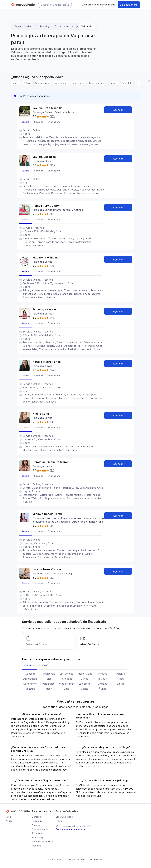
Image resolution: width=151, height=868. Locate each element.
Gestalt (113, 83)
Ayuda (9, 821)
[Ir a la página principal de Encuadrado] (23, 5)
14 (52, 526)
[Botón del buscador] (68, 5)
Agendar (118, 110)
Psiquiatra (37, 833)
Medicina (37, 845)
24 (52, 370)
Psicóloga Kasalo (44, 309)
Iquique (103, 678)
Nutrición (37, 825)
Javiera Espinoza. (45, 157)
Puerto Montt (85, 673)
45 (52, 318)
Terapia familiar (97, 83)
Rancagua (66, 678)
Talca (48, 678)
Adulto (16, 83)
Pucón (48, 688)
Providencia (48, 673)
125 (53, 116)
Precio (59, 821)
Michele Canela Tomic (48, 514)
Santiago (30, 673)
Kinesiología (38, 837)
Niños (27, 83)
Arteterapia (66, 26)
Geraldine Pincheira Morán (51, 462)
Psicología (46, 26)
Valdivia (121, 673)
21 (52, 470)
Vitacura (30, 688)
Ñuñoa (103, 688)
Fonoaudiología (40, 829)
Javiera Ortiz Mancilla (48, 108)
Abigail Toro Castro (46, 206)
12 (52, 578)
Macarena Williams (45, 258)
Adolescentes (42, 83)
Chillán (121, 683)
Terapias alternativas (43, 841)
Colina (85, 688)
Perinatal (126, 83)
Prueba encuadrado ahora (70, 829)
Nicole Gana (41, 414)
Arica (121, 678)
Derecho (37, 816)
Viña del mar (67, 683)
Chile (66, 688)
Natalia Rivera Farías (47, 362)
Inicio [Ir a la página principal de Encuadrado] (9, 816)
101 (53, 214)
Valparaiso (87, 26)
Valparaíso (48, 683)
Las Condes (67, 673)
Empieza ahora (129, 5)
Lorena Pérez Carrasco (48, 569)
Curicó (84, 678)
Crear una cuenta (65, 816)
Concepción (30, 683)
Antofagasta (30, 678)
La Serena (85, 683)
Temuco (103, 673)
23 (52, 422)
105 (53, 165)
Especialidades (23, 26)
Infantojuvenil (61, 83)
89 (52, 266)
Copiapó (103, 683)
